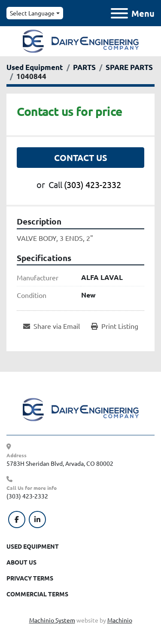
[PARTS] (84, 67)
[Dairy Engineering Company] (81, 409)
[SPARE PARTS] (129, 67)
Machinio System (52, 620)
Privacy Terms (30, 578)
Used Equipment (33, 546)
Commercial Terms (37, 594)
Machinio (120, 620)
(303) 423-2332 (93, 184)
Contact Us (81, 158)
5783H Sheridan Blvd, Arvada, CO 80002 (60, 463)
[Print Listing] (115, 326)
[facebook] (17, 519)
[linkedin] (37, 519)
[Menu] (119, 13)
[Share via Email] (52, 326)
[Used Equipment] (35, 67)
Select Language (32, 13)
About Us (21, 562)
